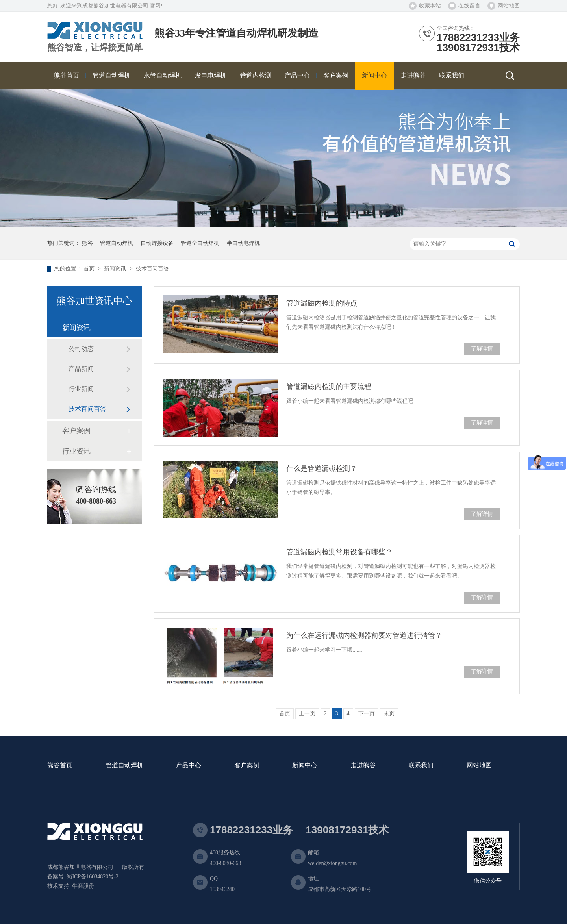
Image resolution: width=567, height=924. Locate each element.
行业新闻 (81, 389)
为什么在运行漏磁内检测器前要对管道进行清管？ (364, 635)
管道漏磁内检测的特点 (322, 303)
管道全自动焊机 (200, 243)
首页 (90, 269)
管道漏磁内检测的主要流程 (329, 387)
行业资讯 (76, 451)
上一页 (307, 714)
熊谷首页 (60, 766)
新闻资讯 (116, 269)
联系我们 (421, 766)
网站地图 (509, 6)
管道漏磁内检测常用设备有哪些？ (339, 552)
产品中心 (189, 766)
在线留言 (469, 6)
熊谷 (87, 243)
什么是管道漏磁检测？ (322, 468)
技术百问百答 (152, 269)
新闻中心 (305, 766)
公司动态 (81, 349)
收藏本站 (430, 6)
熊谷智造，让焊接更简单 (95, 48)
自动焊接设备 (157, 243)
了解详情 (482, 349)
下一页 (367, 714)
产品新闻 (81, 369)
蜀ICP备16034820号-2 (92, 877)
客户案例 (76, 431)
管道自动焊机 (117, 243)
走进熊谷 (363, 766)
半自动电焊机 (243, 243)
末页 (389, 714)
